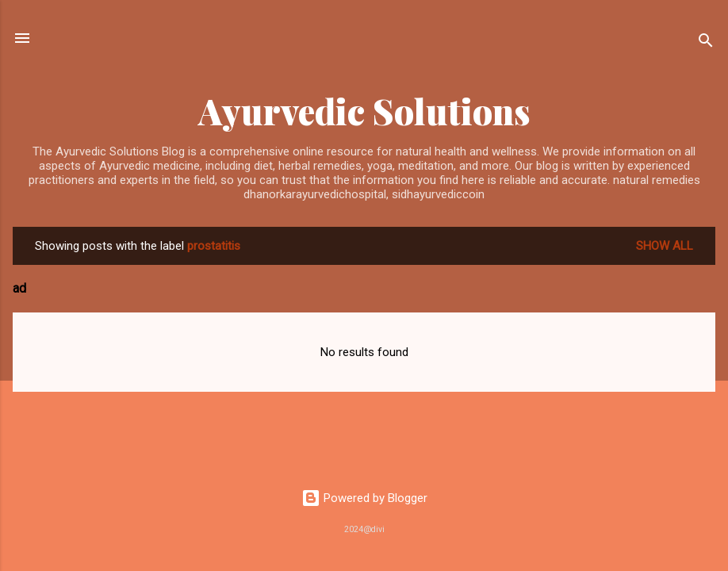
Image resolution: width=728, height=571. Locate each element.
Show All (665, 246)
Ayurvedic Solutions (364, 111)
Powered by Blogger (364, 498)
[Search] (706, 43)
